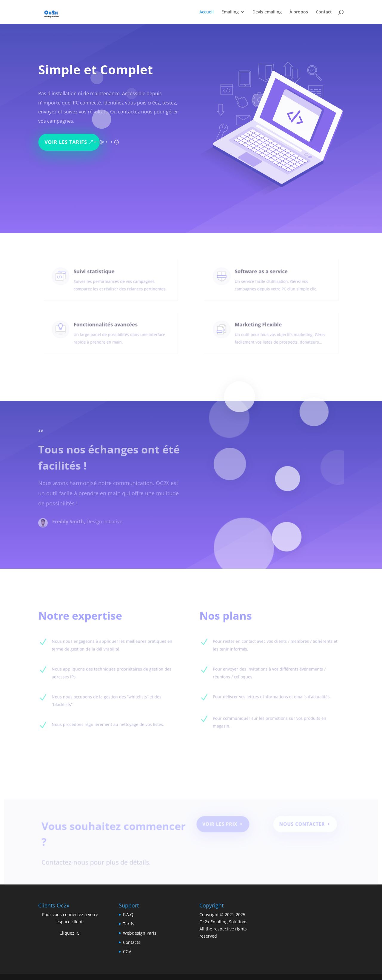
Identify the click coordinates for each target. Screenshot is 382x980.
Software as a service (262, 275)
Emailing (230, 12)
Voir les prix (219, 826)
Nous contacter (299, 826)
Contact (324, 12)
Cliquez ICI (70, 933)
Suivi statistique (96, 275)
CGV (127, 951)
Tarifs (129, 924)
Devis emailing (267, 12)
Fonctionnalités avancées (106, 328)
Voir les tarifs (68, 140)
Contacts (132, 942)
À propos (299, 12)
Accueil (207, 12)
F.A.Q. (129, 914)
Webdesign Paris (140, 933)
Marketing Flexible (260, 328)
